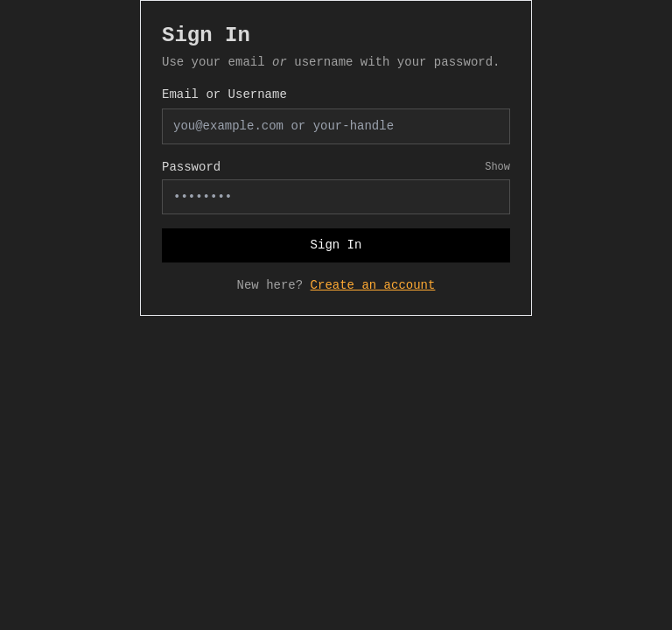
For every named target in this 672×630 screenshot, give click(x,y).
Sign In (336, 245)
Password (191, 167)
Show (497, 167)
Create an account (373, 285)
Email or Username (224, 94)
